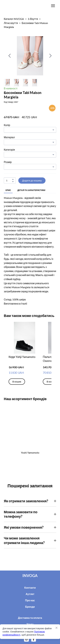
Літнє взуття (11, 23)
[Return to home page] (14, 6)
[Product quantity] (9, 181)
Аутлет (30, 594)
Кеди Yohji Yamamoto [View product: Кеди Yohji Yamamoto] (22, 357)
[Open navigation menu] (53, 6)
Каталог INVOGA (14, 19)
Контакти (30, 588)
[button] (13, 179)
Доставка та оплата (30, 618)
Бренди (30, 607)
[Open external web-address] (30, 428)
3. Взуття (33, 19)
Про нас (30, 600)
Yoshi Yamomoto (30, 453)
